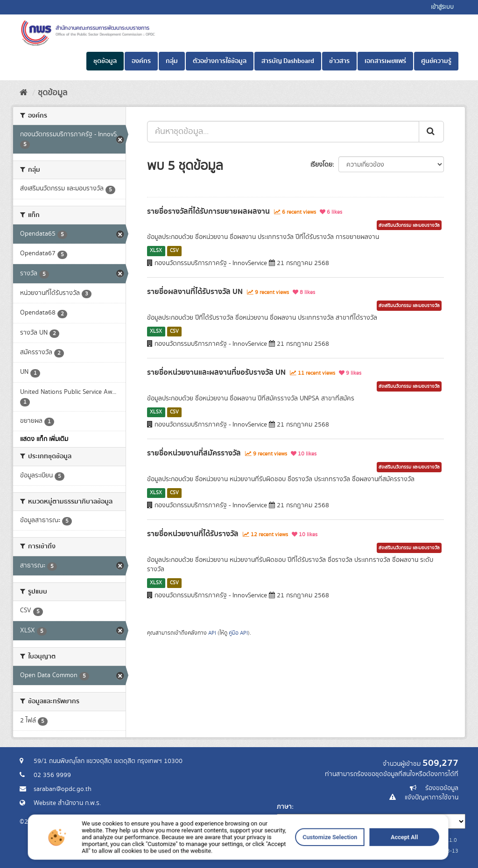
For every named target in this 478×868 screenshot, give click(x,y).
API (212, 633)
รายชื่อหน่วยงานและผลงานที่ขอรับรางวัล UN (216, 372)
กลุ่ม (172, 61)
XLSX (156, 251)
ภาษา (284, 807)
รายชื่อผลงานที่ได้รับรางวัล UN (195, 292)
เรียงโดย (321, 165)
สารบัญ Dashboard (288, 61)
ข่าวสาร (339, 61)
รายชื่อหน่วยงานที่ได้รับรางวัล (193, 534)
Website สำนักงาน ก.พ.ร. (67, 803)
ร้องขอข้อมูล (442, 788)
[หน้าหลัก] (24, 93)
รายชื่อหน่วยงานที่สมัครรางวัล (194, 453)
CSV (174, 251)
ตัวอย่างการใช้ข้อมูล (220, 61)
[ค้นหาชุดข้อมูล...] (283, 132)
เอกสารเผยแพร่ (385, 61)
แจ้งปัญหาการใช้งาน (432, 798)
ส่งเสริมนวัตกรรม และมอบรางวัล (409, 225)
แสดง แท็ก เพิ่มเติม (44, 439)
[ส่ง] (431, 132)
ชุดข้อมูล (105, 61)
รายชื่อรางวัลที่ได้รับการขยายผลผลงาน (208, 211)
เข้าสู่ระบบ (442, 7)
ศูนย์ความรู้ (436, 61)
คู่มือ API (238, 633)
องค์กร (141, 61)
